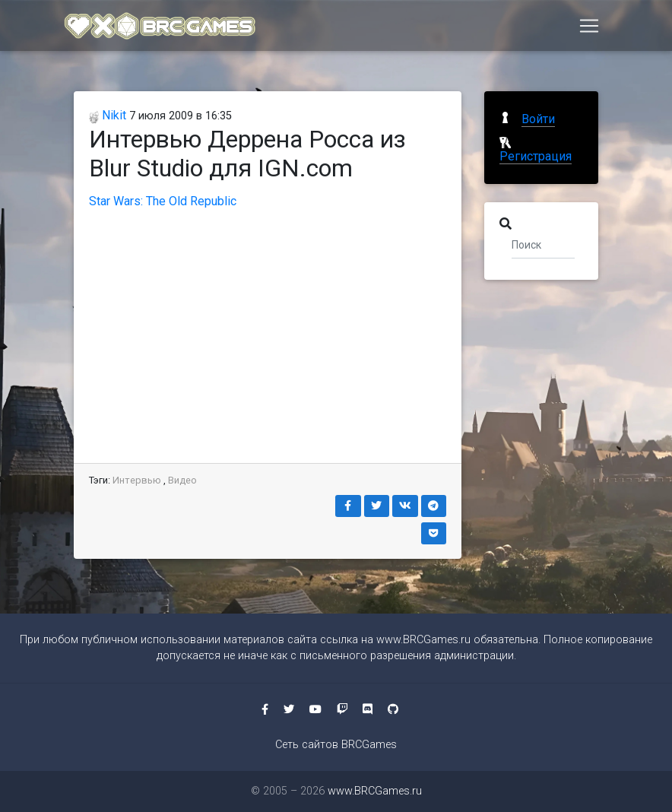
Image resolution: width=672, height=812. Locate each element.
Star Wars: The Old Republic (163, 201)
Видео (182, 480)
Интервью (137, 480)
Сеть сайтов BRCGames (336, 745)
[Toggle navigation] (589, 28)
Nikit (108, 115)
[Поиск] (543, 244)
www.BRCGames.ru (423, 640)
